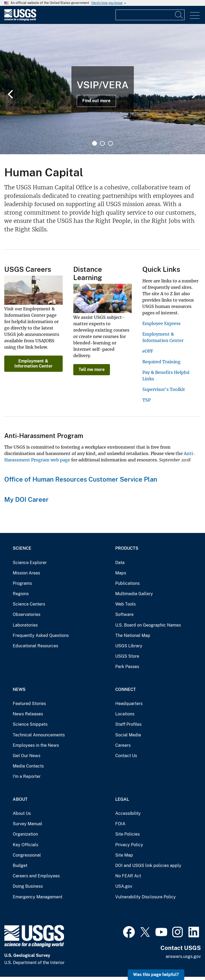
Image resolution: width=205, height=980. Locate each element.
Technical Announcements (39, 735)
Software (124, 614)
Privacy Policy (129, 845)
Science (22, 548)
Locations (125, 714)
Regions (21, 594)
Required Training (161, 362)
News (19, 689)
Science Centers (29, 604)
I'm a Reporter (27, 776)
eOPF (148, 351)
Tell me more (92, 370)
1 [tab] (95, 143)
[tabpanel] (102, 89)
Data (120, 563)
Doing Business (28, 886)
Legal (122, 799)
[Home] (20, 20)
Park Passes (127, 667)
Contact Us (126, 756)
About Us (22, 813)
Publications (127, 583)
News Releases (28, 714)
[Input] (150, 15)
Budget (20, 866)
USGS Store (127, 656)
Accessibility (128, 813)
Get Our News (27, 756)
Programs (22, 583)
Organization (25, 834)
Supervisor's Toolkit (164, 389)
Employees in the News (36, 745)
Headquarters (129, 704)
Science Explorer (30, 563)
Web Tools (125, 604)
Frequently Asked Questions (41, 635)
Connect (126, 689)
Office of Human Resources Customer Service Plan (81, 479)
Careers (123, 745)
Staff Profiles (128, 724)
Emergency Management (38, 897)
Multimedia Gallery (134, 594)
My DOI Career (26, 499)
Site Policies (127, 834)
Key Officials (25, 845)
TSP (146, 400)
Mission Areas (26, 573)
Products (127, 548)
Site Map (124, 855)
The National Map (133, 635)
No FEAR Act (128, 876)
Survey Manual (27, 824)
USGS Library (129, 646)
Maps (121, 573)
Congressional (27, 855)
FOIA (120, 824)
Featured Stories (29, 704)
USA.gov (124, 886)
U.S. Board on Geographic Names (148, 625)
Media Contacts (28, 766)
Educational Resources (35, 646)
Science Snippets (30, 724)
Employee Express (161, 323)
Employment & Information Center (33, 363)
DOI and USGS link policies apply (148, 866)
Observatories (27, 614)
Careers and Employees (36, 876)
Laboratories (25, 625)
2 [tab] (102, 143)
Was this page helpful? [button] (156, 975)
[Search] (179, 15)
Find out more (96, 101)
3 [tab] (110, 143)
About (20, 799)
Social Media (128, 735)
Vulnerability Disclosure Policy (146, 897)
